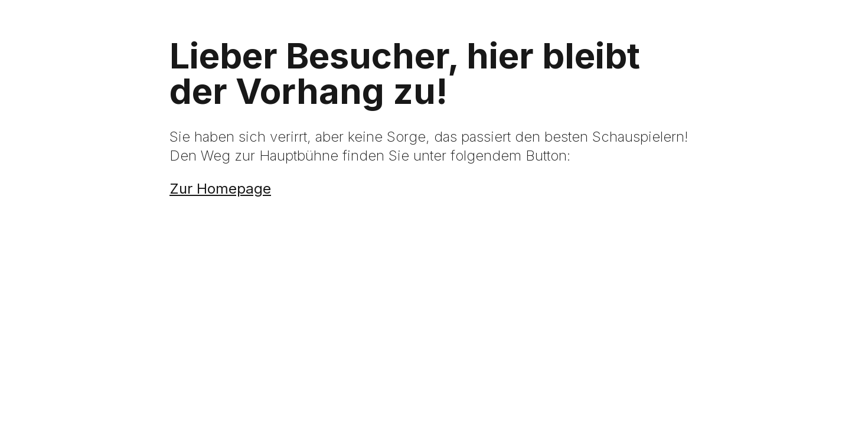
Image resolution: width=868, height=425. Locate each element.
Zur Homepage (220, 189)
